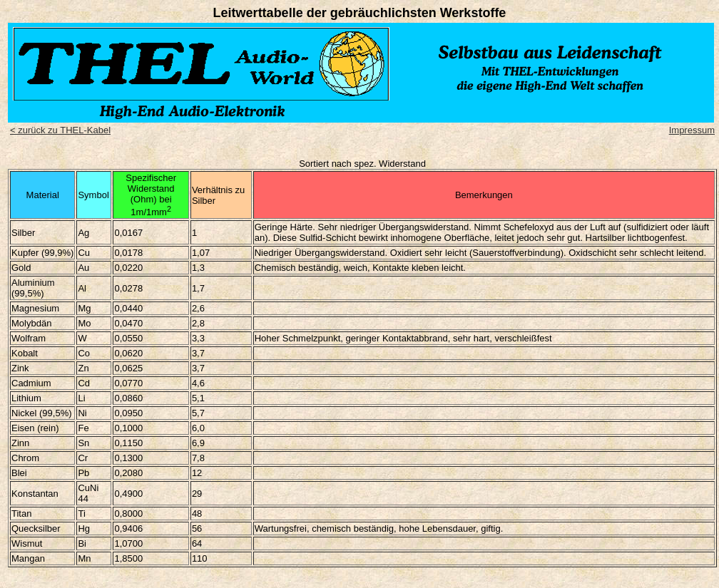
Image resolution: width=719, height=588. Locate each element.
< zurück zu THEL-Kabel (60, 130)
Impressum (692, 130)
